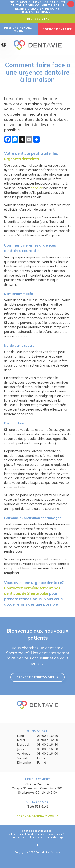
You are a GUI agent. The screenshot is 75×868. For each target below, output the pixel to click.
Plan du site (35, 837)
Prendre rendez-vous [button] (19, 29)
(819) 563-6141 (37, 19)
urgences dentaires (21, 159)
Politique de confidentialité (36, 831)
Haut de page (55, 837)
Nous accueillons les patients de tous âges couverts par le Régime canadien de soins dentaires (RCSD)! (38, 7)
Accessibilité (57, 834)
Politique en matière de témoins (26, 834)
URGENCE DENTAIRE (56, 29)
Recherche (18, 837)
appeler (36, 188)
